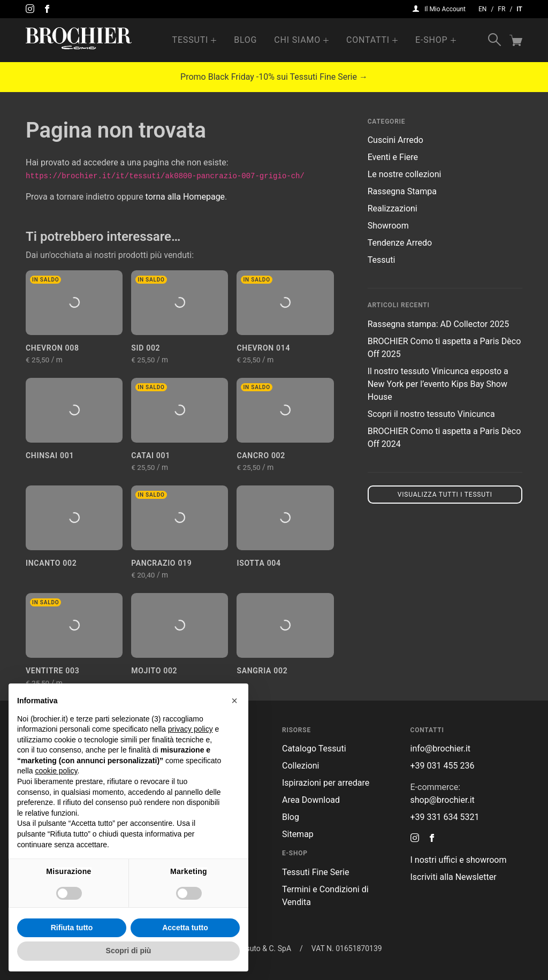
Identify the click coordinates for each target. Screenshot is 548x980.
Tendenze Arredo (400, 243)
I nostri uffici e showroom (459, 860)
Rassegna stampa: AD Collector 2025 (438, 324)
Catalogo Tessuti (314, 749)
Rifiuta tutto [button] (72, 928)
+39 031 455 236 (443, 766)
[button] (234, 701)
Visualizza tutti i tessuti (445, 495)
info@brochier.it (441, 749)
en (482, 9)
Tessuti (191, 40)
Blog (245, 40)
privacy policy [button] (191, 729)
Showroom (388, 226)
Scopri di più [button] (129, 951)
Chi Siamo (297, 40)
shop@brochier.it (443, 800)
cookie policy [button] (56, 771)
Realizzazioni (393, 208)
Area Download (311, 800)
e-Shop (431, 40)
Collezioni (300, 766)
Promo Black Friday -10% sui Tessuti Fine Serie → (274, 77)
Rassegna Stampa (402, 191)
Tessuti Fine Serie (316, 872)
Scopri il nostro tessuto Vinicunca (431, 414)
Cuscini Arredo (395, 140)
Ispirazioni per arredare (326, 783)
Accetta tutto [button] (185, 928)
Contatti (368, 40)
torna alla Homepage (185, 197)
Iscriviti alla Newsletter (454, 877)
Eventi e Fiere (393, 157)
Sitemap (298, 834)
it (519, 9)
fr (501, 9)
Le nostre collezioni (405, 174)
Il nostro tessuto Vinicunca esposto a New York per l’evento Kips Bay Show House (438, 384)
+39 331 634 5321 (445, 817)
